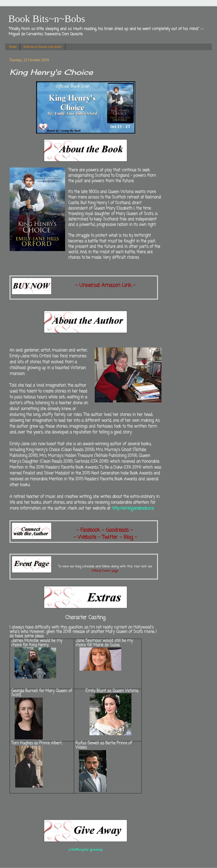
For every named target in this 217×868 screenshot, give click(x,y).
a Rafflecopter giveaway (86, 850)
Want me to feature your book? (43, 47)
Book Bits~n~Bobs (47, 19)
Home (13, 47)
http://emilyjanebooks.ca (133, 508)
